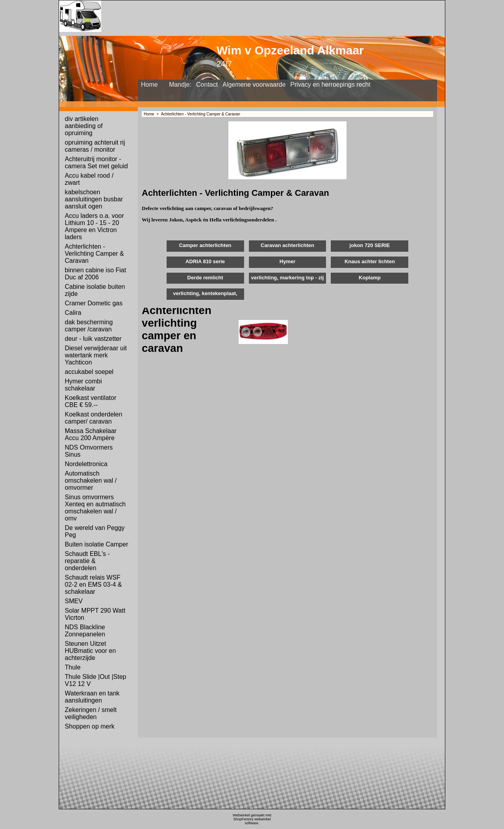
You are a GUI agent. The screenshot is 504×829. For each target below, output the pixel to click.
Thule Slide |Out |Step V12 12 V (96, 680)
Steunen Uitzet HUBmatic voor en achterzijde (91, 651)
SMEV (74, 601)
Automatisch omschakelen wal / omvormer (91, 480)
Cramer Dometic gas (94, 303)
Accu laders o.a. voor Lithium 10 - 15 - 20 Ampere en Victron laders (94, 226)
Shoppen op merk (90, 726)
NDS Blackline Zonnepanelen (85, 631)
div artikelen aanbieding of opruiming (84, 126)
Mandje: (180, 85)
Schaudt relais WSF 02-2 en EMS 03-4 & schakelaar (94, 585)
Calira (73, 313)
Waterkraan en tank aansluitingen (92, 697)
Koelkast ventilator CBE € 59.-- (91, 401)
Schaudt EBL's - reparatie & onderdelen (87, 561)
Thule (73, 667)
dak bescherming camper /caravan (89, 326)
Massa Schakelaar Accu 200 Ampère (91, 434)
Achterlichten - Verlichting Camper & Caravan (94, 254)
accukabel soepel (89, 372)
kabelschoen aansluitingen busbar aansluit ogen (94, 199)
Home (149, 85)
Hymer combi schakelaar (83, 385)
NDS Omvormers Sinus (89, 451)
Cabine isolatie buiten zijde (95, 290)
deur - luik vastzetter (93, 339)
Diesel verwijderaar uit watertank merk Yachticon (96, 355)
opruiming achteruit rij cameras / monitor (95, 146)
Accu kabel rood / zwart (89, 179)
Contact (207, 85)
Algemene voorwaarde (254, 85)
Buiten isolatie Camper (97, 544)
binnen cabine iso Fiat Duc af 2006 (96, 274)
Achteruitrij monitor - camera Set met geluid (96, 163)
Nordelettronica (86, 464)
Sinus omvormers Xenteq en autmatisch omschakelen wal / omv (95, 508)
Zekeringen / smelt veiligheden (91, 713)
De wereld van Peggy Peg (95, 531)
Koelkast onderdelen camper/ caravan (94, 418)
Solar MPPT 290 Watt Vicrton (95, 614)
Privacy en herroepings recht (330, 85)
